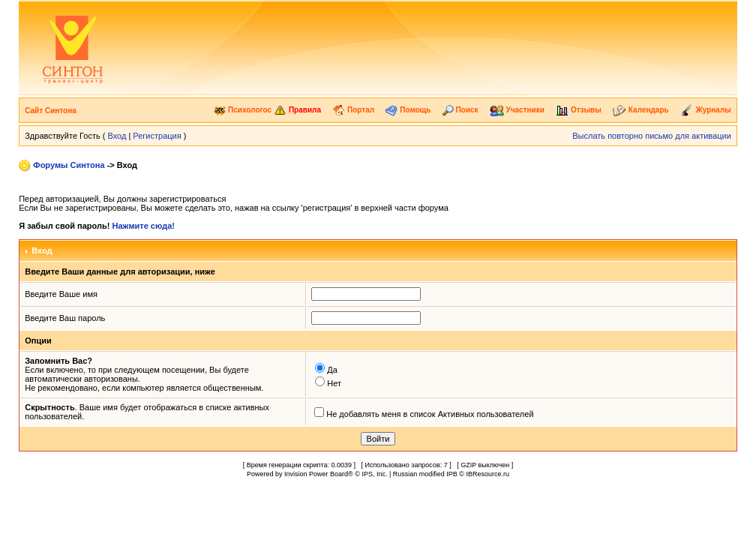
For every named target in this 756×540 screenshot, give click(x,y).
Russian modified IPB (425, 474)
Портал (353, 110)
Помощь (408, 110)
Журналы (706, 110)
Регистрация (157, 136)
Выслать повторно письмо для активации (652, 136)
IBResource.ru (487, 474)
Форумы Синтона (69, 165)
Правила (297, 110)
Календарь (641, 110)
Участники (517, 110)
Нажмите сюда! (144, 226)
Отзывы (579, 110)
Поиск (460, 110)
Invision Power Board (316, 474)
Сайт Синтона (51, 111)
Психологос (243, 110)
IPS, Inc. (374, 474)
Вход (117, 136)
